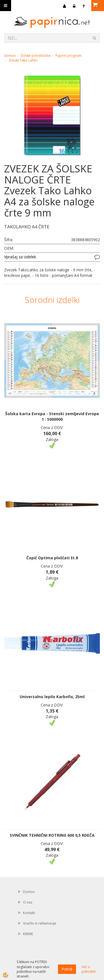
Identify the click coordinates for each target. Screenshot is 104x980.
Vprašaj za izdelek (20, 257)
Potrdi (67, 969)
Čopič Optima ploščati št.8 (52, 558)
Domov (10, 56)
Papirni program (69, 56)
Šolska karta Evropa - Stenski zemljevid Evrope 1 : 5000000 (52, 416)
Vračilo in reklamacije (40, 923)
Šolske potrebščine (36, 56)
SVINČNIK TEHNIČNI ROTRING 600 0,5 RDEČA (52, 835)
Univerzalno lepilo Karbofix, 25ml (52, 697)
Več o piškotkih (89, 969)
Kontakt (29, 913)
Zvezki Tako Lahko (23, 60)
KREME (28, 934)
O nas (28, 902)
